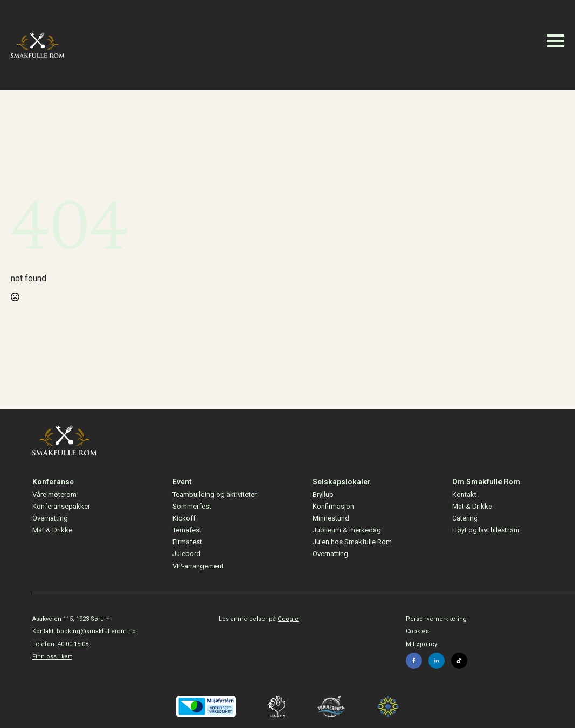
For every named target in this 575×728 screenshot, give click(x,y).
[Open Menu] (556, 41)
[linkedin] (437, 661)
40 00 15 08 (73, 644)
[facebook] (414, 661)
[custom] (459, 661)
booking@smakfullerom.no (96, 631)
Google (288, 619)
